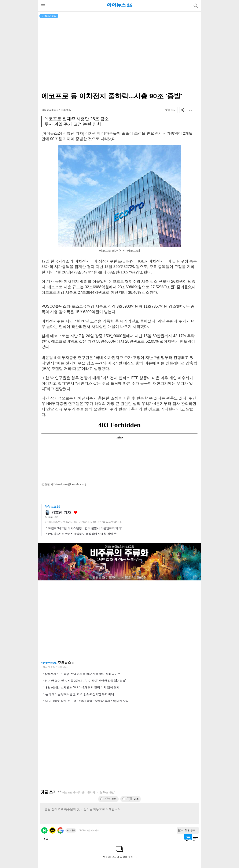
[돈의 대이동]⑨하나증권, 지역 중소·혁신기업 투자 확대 (79, 694)
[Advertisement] (119, 621)
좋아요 (75, 513)
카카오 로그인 (52, 830)
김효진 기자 (61, 512)
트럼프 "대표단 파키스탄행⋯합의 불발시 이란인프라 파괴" (85, 528)
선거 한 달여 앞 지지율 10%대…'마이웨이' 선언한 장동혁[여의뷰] (85, 681)
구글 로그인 (60, 830)
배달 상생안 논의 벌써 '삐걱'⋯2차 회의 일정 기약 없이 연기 (82, 687)
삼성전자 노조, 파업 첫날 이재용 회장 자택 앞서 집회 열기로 (82, 674)
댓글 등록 (190, 830)
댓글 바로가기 (188, 837)
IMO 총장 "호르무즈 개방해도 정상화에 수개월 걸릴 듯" (83, 534)
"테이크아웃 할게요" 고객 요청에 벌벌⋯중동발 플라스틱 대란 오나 (87, 701)
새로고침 (73, 663)
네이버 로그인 (44, 830)
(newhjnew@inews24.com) (71, 484)
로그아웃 (71, 830)
